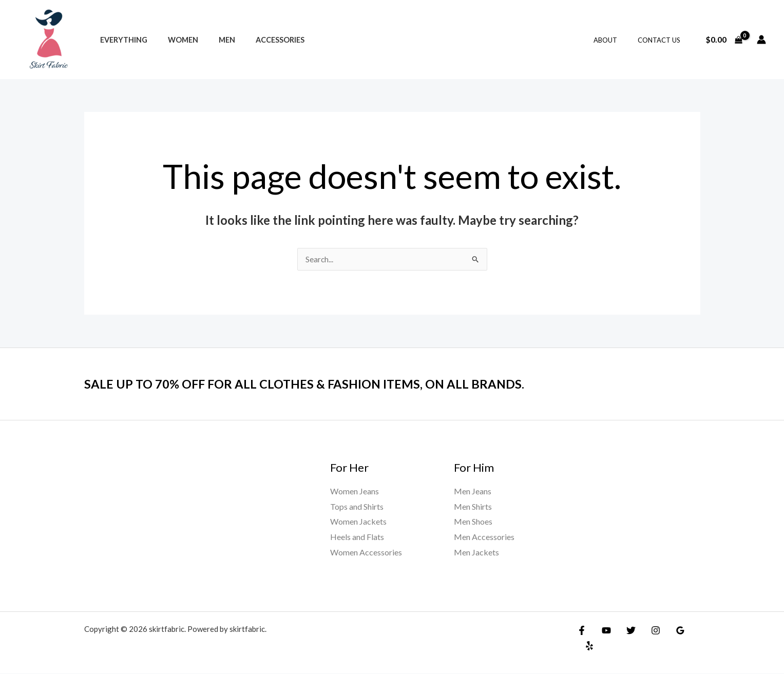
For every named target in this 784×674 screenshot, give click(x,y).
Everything (121, 40)
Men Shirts (473, 507)
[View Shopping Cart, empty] (724, 40)
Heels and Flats (357, 537)
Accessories (260, 40)
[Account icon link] (761, 40)
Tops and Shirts (357, 507)
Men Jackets (476, 553)
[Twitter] (626, 631)
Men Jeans (473, 492)
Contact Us (663, 40)
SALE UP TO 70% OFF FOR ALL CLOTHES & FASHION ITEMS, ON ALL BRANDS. (323, 384)
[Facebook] (582, 631)
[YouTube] (604, 631)
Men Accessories (484, 537)
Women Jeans (355, 492)
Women (174, 40)
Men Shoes (473, 522)
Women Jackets (358, 522)
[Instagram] (648, 631)
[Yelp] (692, 631)
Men (213, 40)
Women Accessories (366, 553)
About (616, 40)
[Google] (670, 631)
